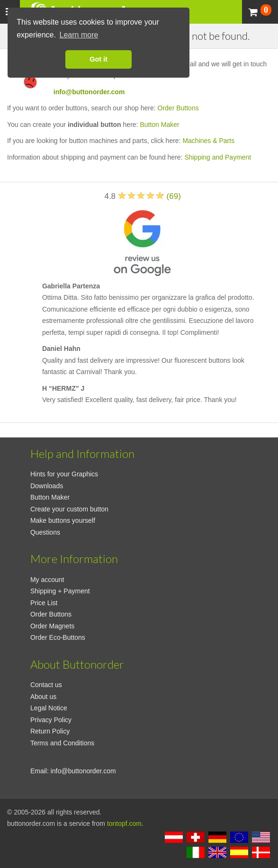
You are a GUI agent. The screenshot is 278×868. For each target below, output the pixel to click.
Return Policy (50, 731)
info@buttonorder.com (89, 92)
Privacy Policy (51, 720)
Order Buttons (178, 108)
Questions (45, 532)
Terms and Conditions (62, 743)
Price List (44, 603)
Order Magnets (52, 626)
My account (47, 580)
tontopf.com (124, 823)
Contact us (46, 685)
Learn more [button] (79, 35)
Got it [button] (99, 59)
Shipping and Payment (218, 157)
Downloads (47, 486)
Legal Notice (49, 708)
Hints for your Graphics (64, 474)
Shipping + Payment (60, 591)
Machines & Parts (208, 141)
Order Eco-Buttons (58, 637)
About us (43, 697)
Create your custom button (69, 509)
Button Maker (159, 125)
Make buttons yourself (63, 520)
